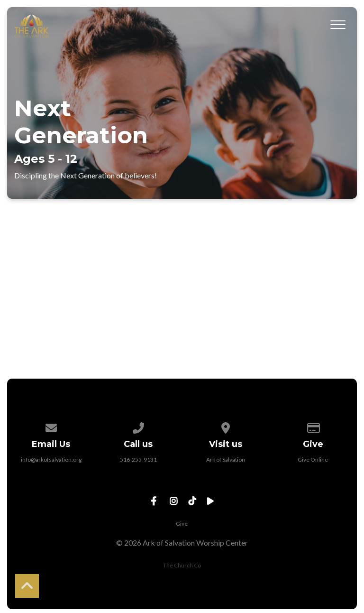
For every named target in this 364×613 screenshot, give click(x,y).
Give (182, 524)
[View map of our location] (226, 426)
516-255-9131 (138, 460)
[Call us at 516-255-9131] (138, 426)
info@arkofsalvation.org (51, 460)
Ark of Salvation (226, 460)
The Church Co (182, 565)
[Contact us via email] (51, 426)
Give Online (313, 460)
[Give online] (313, 426)
